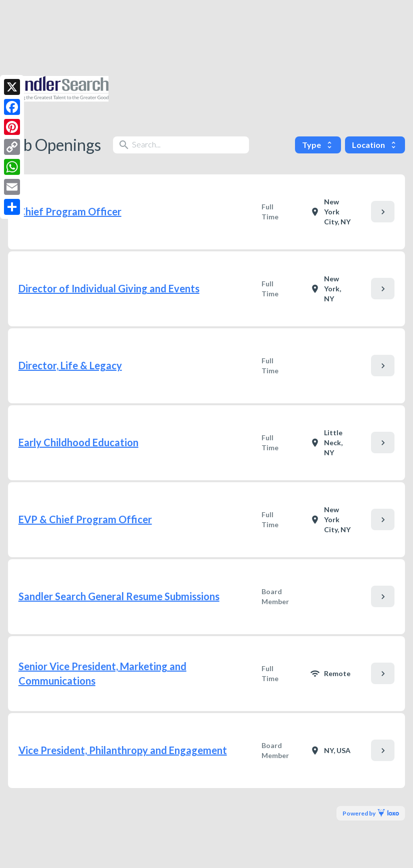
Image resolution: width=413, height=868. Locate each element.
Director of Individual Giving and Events (109, 288)
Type (318, 145)
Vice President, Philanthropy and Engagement (123, 750)
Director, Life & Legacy (70, 365)
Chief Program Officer (70, 211)
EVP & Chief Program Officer (85, 519)
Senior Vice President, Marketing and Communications (102, 673)
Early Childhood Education (78, 442)
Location (375, 145)
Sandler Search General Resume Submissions (119, 596)
